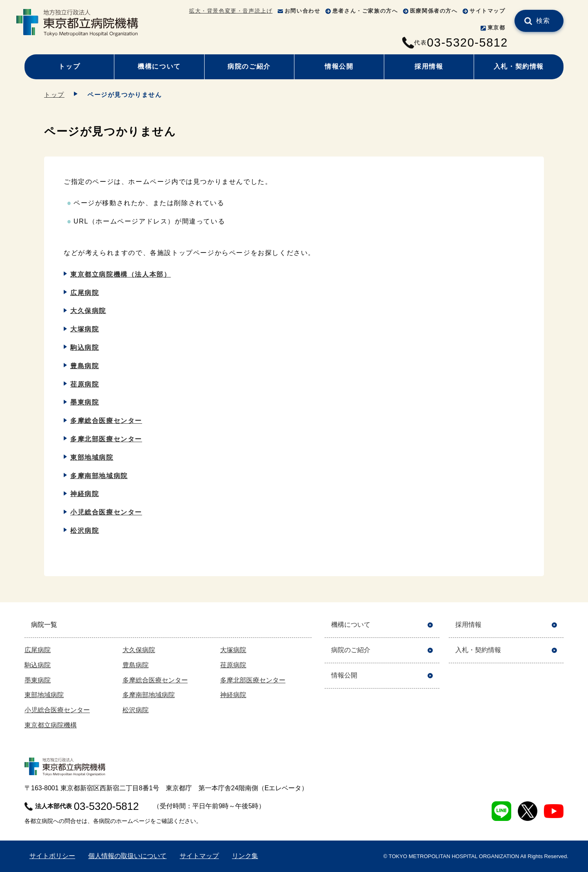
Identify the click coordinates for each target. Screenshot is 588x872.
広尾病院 (85, 293)
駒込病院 (85, 348)
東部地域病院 (92, 457)
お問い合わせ (303, 11)
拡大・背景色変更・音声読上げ (231, 11)
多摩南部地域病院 (99, 476)
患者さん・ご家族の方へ (365, 11)
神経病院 (85, 494)
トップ (69, 66)
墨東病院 (85, 402)
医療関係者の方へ (434, 11)
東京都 (497, 28)
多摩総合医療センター (106, 421)
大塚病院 (85, 329)
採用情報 (429, 66)
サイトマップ (488, 11)
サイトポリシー (52, 856)
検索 (543, 21)
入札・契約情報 (519, 66)
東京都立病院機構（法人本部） (120, 274)
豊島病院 (85, 366)
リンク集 (245, 856)
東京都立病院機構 (51, 725)
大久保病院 (88, 311)
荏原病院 (85, 384)
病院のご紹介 (249, 66)
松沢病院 (85, 531)
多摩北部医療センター (106, 439)
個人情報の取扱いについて (127, 856)
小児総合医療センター (106, 512)
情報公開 (339, 66)
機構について (159, 66)
